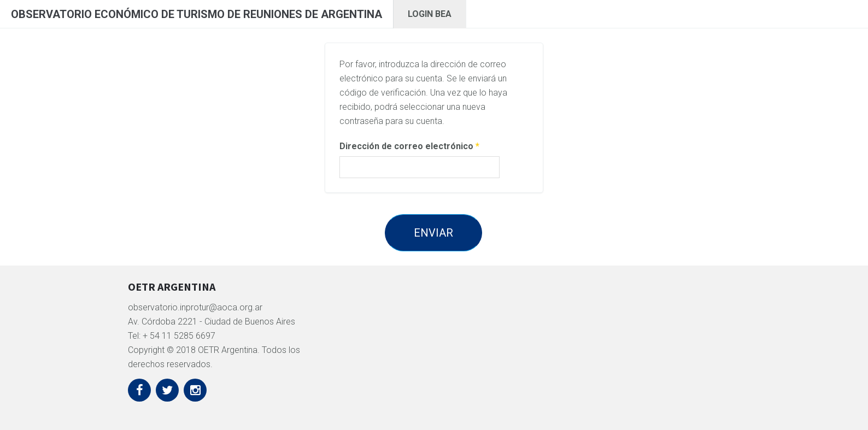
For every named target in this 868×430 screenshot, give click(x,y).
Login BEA (430, 14)
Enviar (433, 233)
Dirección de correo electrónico (409, 146)
